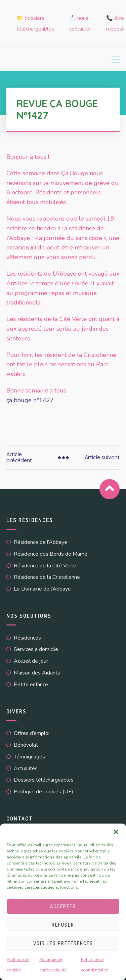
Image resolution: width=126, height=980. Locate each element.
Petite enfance (31, 685)
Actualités (26, 768)
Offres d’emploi (32, 733)
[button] (116, 832)
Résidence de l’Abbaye (40, 542)
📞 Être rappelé (115, 24)
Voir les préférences (63, 943)
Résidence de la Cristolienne (47, 577)
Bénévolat (26, 745)
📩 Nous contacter (80, 24)
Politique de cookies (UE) (44, 792)
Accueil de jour (31, 661)
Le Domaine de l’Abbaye (42, 589)
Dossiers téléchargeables (44, 780)
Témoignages (29, 757)
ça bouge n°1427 (30, 400)
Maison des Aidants (37, 673)
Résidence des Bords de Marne (51, 554)
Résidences (27, 638)
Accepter (63, 906)
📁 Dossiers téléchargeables (35, 24)
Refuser (63, 925)
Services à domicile (36, 649)
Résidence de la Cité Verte (45, 566)
